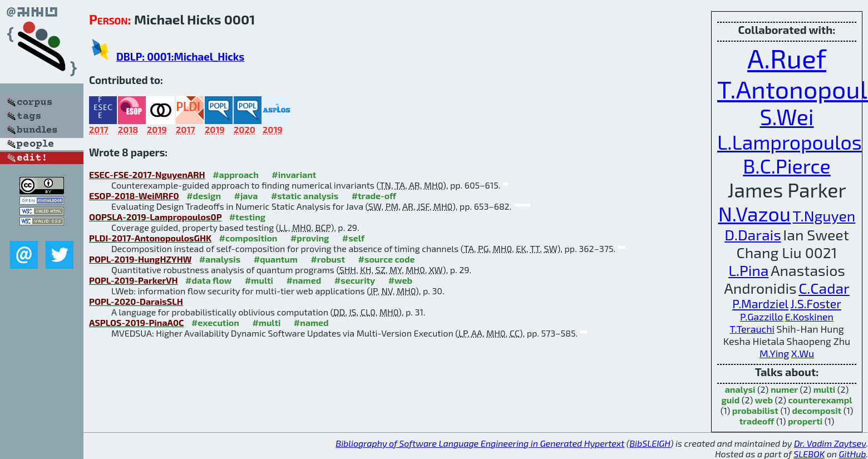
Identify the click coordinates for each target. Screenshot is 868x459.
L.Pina (748, 270)
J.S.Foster (816, 303)
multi (825, 389)
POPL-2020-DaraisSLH (136, 301)
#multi (259, 280)
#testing (247, 217)
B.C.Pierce (786, 166)
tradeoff (757, 421)
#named (304, 280)
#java (246, 196)
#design (204, 196)
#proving (310, 238)
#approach (236, 174)
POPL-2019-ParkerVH (134, 280)
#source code (386, 259)
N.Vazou (754, 213)
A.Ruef (787, 58)
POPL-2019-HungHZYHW (140, 259)
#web (400, 280)
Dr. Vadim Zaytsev (830, 443)
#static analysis (305, 196)
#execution (215, 322)
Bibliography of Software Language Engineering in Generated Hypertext (480, 443)
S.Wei (787, 117)
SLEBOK (809, 454)
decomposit (817, 410)
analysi (740, 389)
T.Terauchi (752, 329)
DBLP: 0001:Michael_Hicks (180, 56)
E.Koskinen (809, 317)
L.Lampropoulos (790, 142)
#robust (328, 259)
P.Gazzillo (761, 317)
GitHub (853, 454)
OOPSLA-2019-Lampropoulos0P (155, 217)
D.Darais (753, 234)
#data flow (208, 280)
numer (784, 389)
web (764, 400)
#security (355, 280)
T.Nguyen (824, 215)
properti (805, 421)
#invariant (294, 174)
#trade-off (374, 196)
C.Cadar (824, 288)
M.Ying (774, 353)
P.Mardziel (760, 303)
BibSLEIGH (650, 443)
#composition (248, 238)
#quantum (276, 259)
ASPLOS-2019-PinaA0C (136, 322)
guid (730, 400)
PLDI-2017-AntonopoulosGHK (150, 238)
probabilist (755, 410)
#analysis (220, 259)
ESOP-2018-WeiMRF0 (134, 196)
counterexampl (820, 400)
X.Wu (803, 353)
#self (354, 238)
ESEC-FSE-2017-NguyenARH (147, 174)
